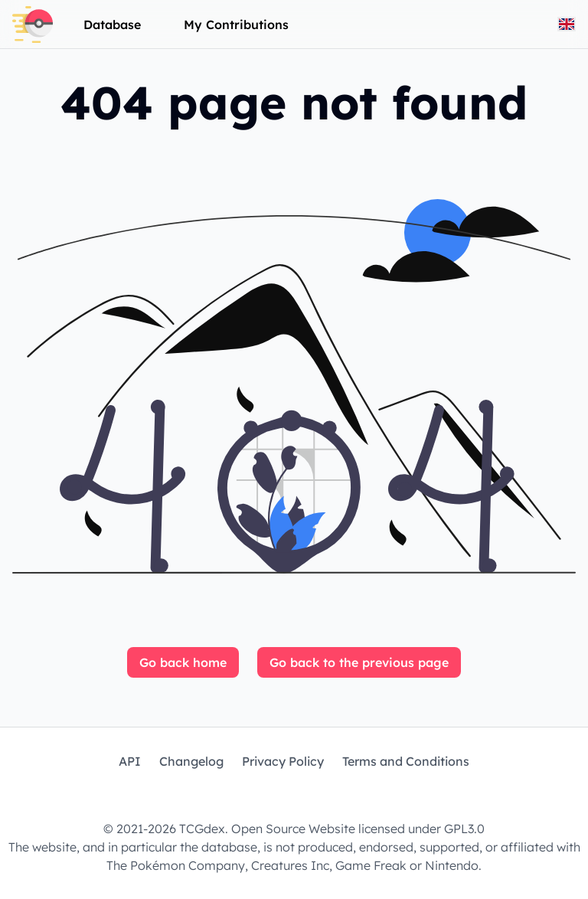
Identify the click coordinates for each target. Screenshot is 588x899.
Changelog (191, 761)
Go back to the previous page (359, 662)
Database (112, 25)
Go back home (183, 662)
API (130, 761)
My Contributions (236, 25)
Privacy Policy (283, 761)
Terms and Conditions (406, 761)
